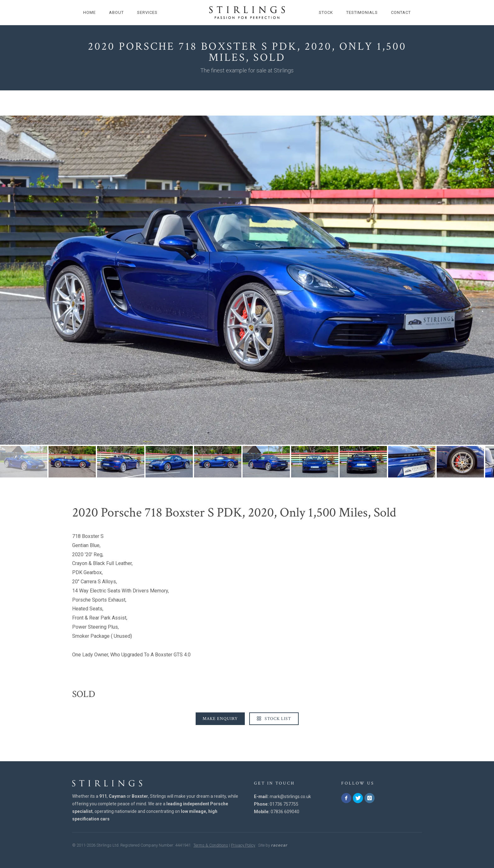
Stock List (274, 719)
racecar (279, 845)
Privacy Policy (243, 845)
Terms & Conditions (211, 845)
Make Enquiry (220, 719)
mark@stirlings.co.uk (290, 797)
